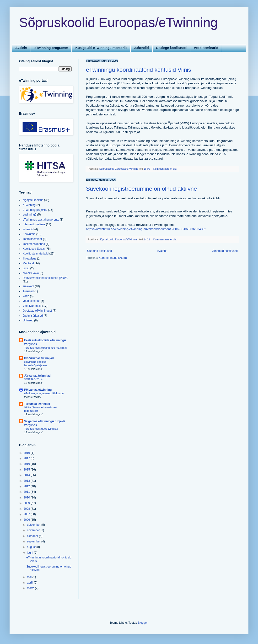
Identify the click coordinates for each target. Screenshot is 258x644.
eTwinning (29, 205)
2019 (27, 453)
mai (30, 577)
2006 (27, 520)
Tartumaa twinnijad (37, 404)
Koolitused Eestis (34, 249)
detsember (34, 525)
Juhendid (141, 48)
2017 (27, 458)
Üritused (28, 320)
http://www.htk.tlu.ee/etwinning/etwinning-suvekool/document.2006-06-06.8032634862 (146, 229)
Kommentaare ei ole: (166, 169)
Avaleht (21, 48)
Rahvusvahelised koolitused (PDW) (45, 278)
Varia (26, 296)
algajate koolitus (33, 200)
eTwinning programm (51, 48)
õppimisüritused (33, 316)
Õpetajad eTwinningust (37, 311)
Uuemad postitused (99, 251)
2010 (27, 498)
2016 (27, 464)
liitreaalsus (30, 259)
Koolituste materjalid (36, 254)
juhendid (28, 229)
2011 (27, 492)
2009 (27, 503)
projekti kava (31, 273)
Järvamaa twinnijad (37, 376)
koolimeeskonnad (34, 244)
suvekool (28, 286)
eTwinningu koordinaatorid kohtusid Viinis (139, 70)
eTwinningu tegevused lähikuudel (44, 393)
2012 (27, 486)
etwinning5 (30, 215)
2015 (27, 470)
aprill (30, 583)
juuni (30, 553)
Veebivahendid (32, 306)
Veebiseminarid (206, 48)
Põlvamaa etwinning (38, 390)
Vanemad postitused (225, 251)
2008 (27, 509)
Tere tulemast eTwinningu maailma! (46, 348)
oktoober (33, 536)
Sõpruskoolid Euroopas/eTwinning (118, 22)
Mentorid (28, 263)
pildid (26, 268)
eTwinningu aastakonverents (41, 220)
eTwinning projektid (35, 210)
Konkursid (29, 234)
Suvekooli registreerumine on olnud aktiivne (141, 189)
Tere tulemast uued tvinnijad (41, 429)
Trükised (28, 291)
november (34, 530)
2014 (27, 475)
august (32, 547)
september (34, 541)
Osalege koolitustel (171, 48)
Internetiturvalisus (34, 224)
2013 (27, 481)
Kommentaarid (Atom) (113, 258)
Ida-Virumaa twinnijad (39, 358)
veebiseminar (31, 301)
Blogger (143, 623)
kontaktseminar (32, 239)
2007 (27, 514)
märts (31, 588)
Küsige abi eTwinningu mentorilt (101, 48)
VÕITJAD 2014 (33, 379)
